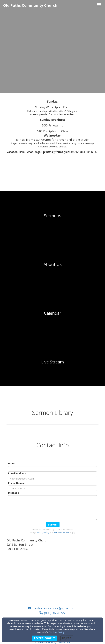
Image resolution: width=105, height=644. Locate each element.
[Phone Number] (52, 488)
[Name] (52, 469)
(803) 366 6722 (55, 613)
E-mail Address (17, 473)
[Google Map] (52, 577)
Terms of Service (62, 532)
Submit (53, 525)
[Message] (52, 508)
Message (14, 493)
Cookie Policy (56, 632)
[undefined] (52, 216)
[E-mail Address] (52, 479)
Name (12, 463)
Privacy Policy (43, 532)
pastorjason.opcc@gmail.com (55, 608)
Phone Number (17, 483)
